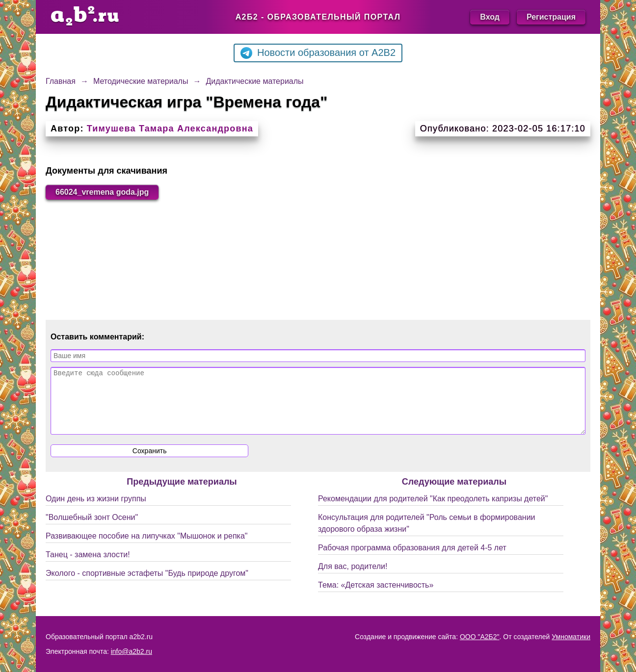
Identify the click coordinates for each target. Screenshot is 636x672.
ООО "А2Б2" (480, 637)
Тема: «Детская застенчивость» (376, 597)
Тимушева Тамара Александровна (170, 129)
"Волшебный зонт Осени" (92, 529)
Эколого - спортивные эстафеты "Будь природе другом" (147, 585)
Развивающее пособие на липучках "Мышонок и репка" (147, 548)
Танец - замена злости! (88, 566)
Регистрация (551, 17)
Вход (490, 17)
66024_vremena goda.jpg (102, 192)
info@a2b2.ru (132, 651)
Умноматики (571, 637)
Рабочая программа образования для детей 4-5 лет (412, 559)
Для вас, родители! (353, 578)
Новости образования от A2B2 (318, 53)
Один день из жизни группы (96, 510)
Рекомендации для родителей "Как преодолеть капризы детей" (433, 510)
